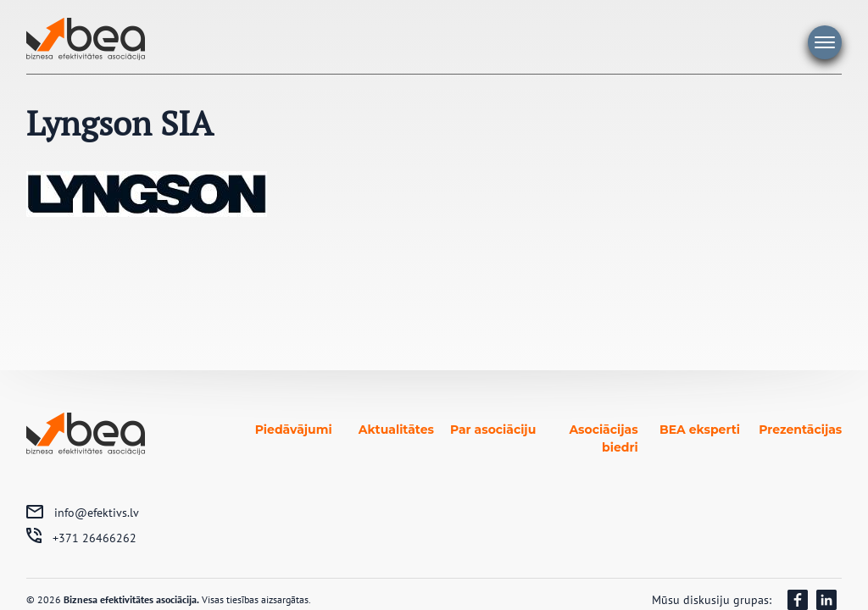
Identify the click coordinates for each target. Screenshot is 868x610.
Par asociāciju (493, 430)
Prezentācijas (800, 430)
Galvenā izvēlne (825, 42)
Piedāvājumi (294, 430)
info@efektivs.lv (97, 513)
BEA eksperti (700, 430)
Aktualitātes (396, 430)
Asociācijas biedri (603, 438)
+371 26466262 (95, 538)
